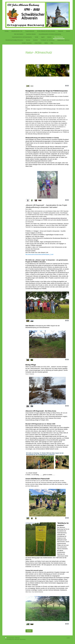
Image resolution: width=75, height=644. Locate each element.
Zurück (29, 631)
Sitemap (17, 638)
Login (68, 638)
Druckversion (10, 638)
